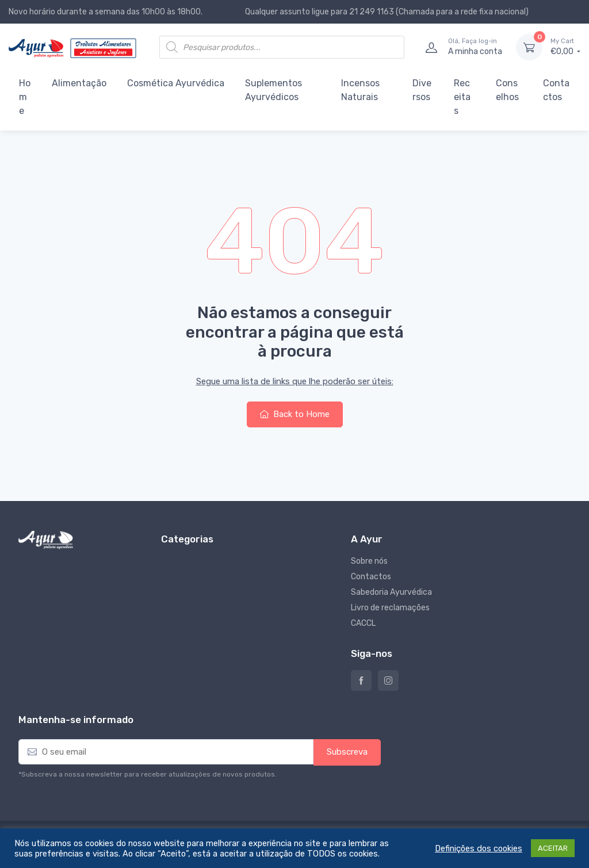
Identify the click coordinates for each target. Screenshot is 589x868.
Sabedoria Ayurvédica (391, 592)
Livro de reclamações (390, 608)
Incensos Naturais (360, 90)
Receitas (462, 97)
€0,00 (565, 47)
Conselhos (507, 90)
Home (25, 97)
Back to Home (295, 414)
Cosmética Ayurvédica (176, 83)
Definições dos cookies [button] (479, 848)
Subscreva (347, 752)
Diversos (422, 90)
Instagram (388, 680)
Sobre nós (369, 561)
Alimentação (79, 83)
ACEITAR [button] (553, 848)
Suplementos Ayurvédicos (274, 90)
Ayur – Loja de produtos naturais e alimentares (361, 680)
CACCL (363, 623)
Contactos (556, 90)
